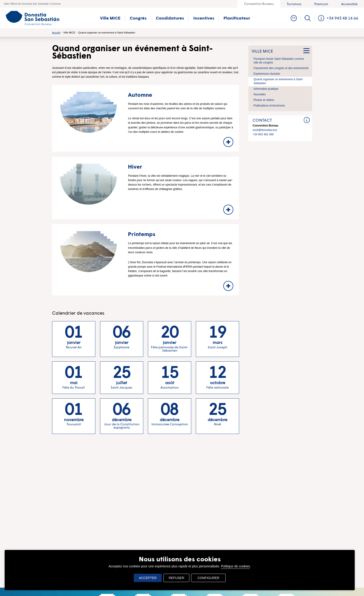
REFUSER (178, 578)
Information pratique (266, 89)
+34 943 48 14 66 (342, 18)
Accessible (349, 4)
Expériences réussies (267, 74)
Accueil (56, 33)
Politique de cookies (235, 566)
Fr (294, 18)
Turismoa (294, 4)
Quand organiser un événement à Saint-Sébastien (278, 81)
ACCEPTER (149, 578)
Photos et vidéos (264, 100)
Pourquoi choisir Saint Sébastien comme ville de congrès (279, 61)
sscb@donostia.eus (265, 130)
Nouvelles (260, 94)
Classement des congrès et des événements (281, 68)
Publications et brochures (269, 106)
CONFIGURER (208, 578)
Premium (321, 4)
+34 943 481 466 (263, 134)
